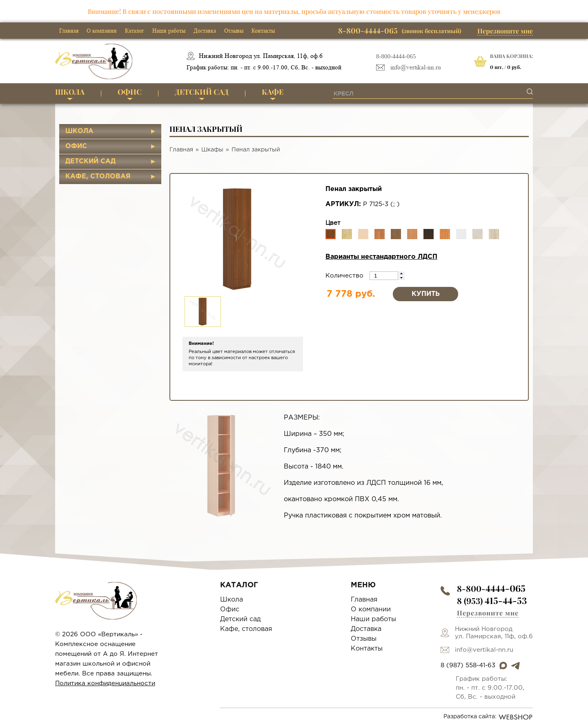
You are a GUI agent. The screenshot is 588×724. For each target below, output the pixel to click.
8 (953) (492, 601)
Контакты (263, 31)
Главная (69, 31)
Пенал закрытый (256, 150)
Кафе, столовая (98, 177)
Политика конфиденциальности (105, 683)
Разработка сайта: (488, 717)
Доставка (205, 31)
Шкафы (212, 150)
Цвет (333, 223)
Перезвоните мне (505, 31)
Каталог (135, 31)
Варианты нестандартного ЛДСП (381, 257)
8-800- (491, 588)
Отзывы (234, 31)
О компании (102, 31)
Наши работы (169, 31)
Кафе (273, 92)
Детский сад (202, 92)
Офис (130, 92)
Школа (70, 92)
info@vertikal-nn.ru (416, 68)
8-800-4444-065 (396, 56)
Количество (345, 276)
